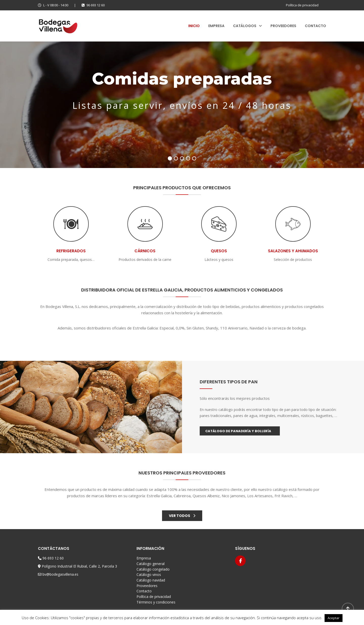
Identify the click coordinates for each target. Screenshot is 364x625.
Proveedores (283, 26)
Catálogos (245, 26)
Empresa (216, 26)
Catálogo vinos (149, 575)
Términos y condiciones (156, 602)
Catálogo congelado (153, 569)
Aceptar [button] (334, 618)
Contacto (315, 26)
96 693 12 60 (93, 5)
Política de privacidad (302, 5)
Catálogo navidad (151, 580)
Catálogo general (151, 564)
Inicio (194, 26)
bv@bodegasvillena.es (60, 574)
